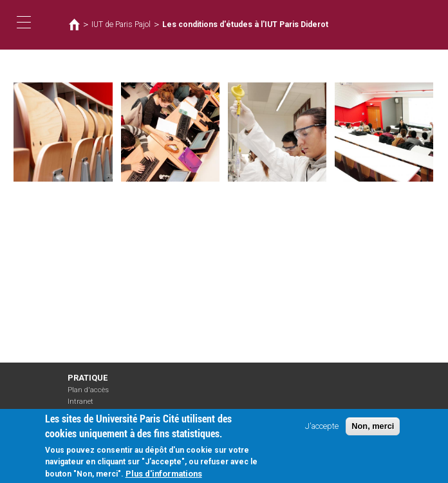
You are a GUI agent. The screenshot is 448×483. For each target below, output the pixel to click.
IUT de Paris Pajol (121, 24)
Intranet (80, 402)
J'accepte (322, 429)
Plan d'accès (88, 390)
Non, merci (373, 429)
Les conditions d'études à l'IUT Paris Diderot (245, 24)
